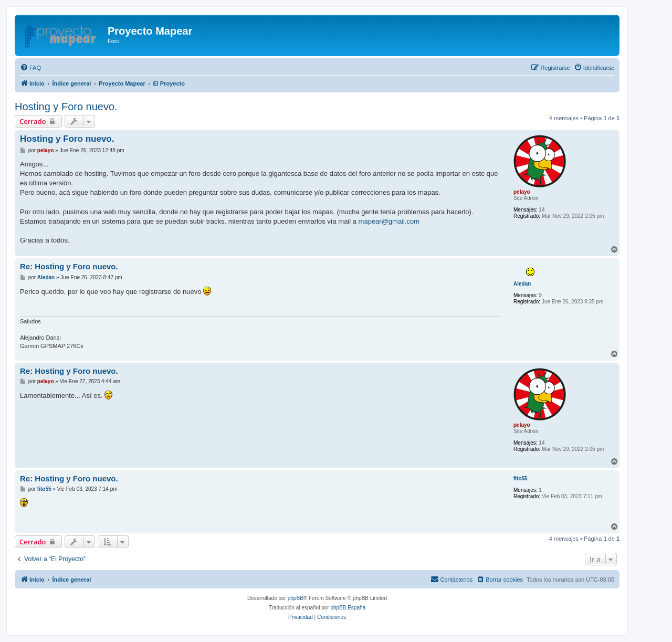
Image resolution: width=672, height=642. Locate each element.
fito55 (521, 478)
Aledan (522, 284)
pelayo (522, 192)
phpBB (296, 598)
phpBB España (348, 608)
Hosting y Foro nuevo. (66, 107)
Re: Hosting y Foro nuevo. (69, 266)
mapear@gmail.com (389, 221)
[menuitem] (30, 68)
